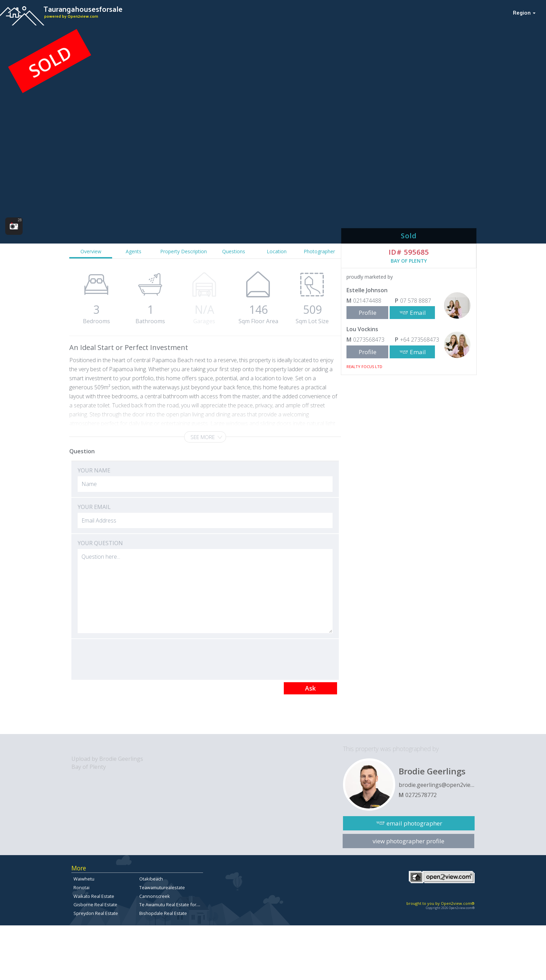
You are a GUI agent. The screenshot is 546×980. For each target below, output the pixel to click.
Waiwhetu (84, 879)
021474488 (367, 301)
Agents (134, 251)
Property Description (184, 251)
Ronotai (81, 887)
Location (277, 251)
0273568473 (369, 340)
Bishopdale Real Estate (163, 913)
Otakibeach (151, 879)
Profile (368, 313)
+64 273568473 (420, 340)
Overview (91, 251)
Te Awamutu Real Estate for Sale (173, 905)
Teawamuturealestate (162, 887)
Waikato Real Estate (94, 896)
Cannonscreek (155, 896)
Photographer (319, 251)
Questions (234, 251)
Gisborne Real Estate (95, 905)
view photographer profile (408, 841)
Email (418, 313)
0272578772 (421, 795)
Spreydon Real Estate (96, 913)
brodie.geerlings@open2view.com (437, 785)
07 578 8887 (416, 301)
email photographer (414, 823)
